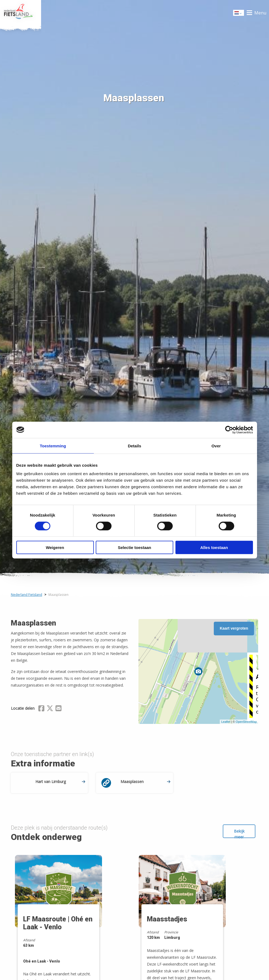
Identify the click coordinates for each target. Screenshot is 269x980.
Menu (260, 13)
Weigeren (55, 547)
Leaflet (226, 722)
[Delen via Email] (58, 709)
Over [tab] (216, 446)
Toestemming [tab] (53, 446)
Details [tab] (134, 446)
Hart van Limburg (60, 782)
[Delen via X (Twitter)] (50, 709)
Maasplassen (145, 782)
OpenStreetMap (246, 722)
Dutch (239, 13)
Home (21, 13)
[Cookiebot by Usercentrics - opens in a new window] (229, 430)
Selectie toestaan (134, 547)
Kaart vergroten (234, 628)
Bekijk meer (239, 833)
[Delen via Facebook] (41, 709)
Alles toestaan (214, 547)
